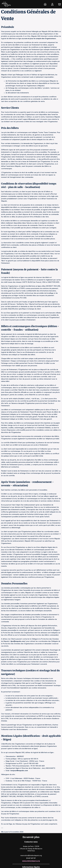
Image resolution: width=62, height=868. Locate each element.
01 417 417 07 (31, 842)
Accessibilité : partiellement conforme (31, 865)
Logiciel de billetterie (28, 854)
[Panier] (60, 4)
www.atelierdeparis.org (31, 844)
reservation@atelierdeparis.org (31, 839)
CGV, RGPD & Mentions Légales (31, 863)
